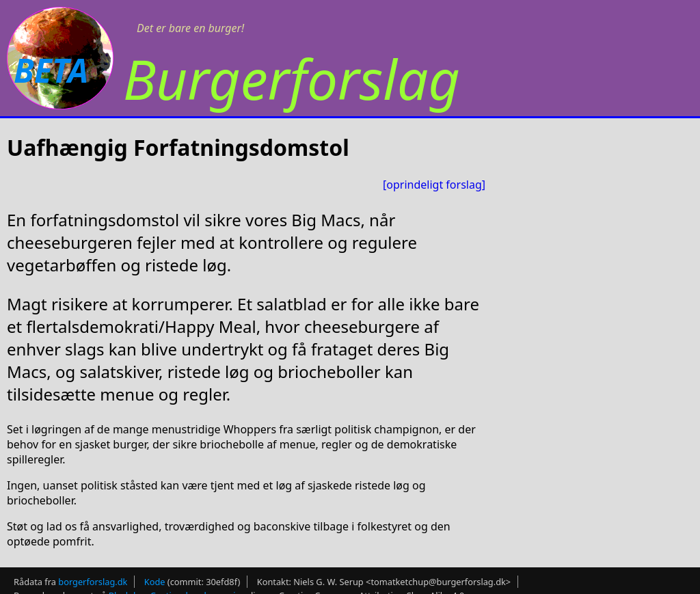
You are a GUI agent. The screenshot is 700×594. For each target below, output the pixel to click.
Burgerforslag (292, 78)
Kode (155, 582)
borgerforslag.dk (93, 582)
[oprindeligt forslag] (434, 185)
